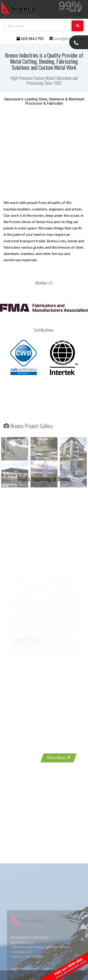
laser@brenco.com (69, 39)
